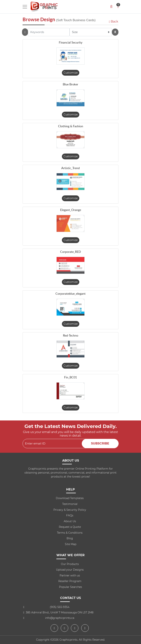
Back (114, 21)
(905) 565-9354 (60, 607)
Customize (71, 73)
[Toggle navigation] (25, 7)
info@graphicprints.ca (60, 618)
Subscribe (100, 443)
